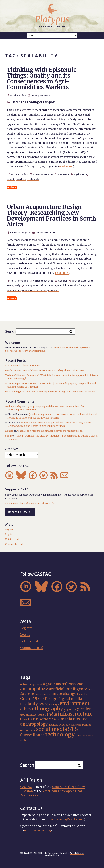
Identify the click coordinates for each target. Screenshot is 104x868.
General (63, 281)
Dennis (9, 431)
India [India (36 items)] (52, 714)
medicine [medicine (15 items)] (53, 725)
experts (11, 179)
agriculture (81, 174)
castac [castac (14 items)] (45, 694)
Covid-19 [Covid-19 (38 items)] (29, 699)
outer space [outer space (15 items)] (75, 725)
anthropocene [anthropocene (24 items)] (72, 684)
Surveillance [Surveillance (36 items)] (32, 735)
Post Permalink (19, 174)
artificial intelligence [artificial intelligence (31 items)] (68, 689)
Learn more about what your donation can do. (30, 503)
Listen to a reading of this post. (34, 102)
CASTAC (26, 787)
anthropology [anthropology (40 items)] (34, 689)
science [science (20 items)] (31, 730)
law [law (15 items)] (58, 720)
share (13, 187)
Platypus (52, 19)
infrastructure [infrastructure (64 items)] (75, 714)
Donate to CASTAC (20, 512)
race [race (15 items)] (23, 730)
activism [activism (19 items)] (26, 684)
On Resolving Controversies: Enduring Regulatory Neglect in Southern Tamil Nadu (50, 392)
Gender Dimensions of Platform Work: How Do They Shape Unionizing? (45, 370)
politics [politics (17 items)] (87, 725)
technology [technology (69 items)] (60, 734)
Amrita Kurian (18, 95)
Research (63, 174)
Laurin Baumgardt (20, 233)
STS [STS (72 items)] (73, 729)
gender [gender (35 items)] (84, 709)
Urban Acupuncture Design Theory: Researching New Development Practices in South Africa (51, 216)
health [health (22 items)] (42, 715)
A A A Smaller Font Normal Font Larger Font (52, 36)
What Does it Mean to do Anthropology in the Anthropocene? (50, 431)
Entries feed (12, 539)
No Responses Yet (43, 174)
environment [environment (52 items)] (75, 703)
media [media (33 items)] (66, 719)
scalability (33, 179)
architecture (79, 281)
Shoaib (9, 436)
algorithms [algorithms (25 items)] (52, 684)
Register (10, 529)
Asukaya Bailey (13, 406)
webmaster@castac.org (67, 819)
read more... (66, 167)
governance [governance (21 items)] (28, 715)
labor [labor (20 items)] (24, 720)
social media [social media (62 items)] (52, 729)
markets (21, 179)
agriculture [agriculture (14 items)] (37, 684)
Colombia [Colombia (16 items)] (82, 694)
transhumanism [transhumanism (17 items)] (85, 736)
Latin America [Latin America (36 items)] (42, 719)
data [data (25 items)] (41, 699)
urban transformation (35, 290)
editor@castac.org (37, 830)
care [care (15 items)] (39, 694)
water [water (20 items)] (24, 740)
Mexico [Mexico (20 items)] (64, 725)
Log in (9, 534)
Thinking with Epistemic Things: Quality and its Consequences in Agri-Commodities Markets (41, 78)
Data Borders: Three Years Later (23, 365)
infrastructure (48, 285)
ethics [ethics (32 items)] (26, 709)
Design (18, 285)
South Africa (77, 285)
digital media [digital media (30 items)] (70, 699)
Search (11, 331)
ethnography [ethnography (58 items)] (48, 709)
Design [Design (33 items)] (51, 699)
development (31, 285)
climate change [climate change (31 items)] (62, 694)
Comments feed (14, 544)
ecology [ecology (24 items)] (44, 704)
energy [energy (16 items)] (55, 704)
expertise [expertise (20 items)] (70, 709)
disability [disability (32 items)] (29, 704)
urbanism (54, 290)
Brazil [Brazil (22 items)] (31, 694)
